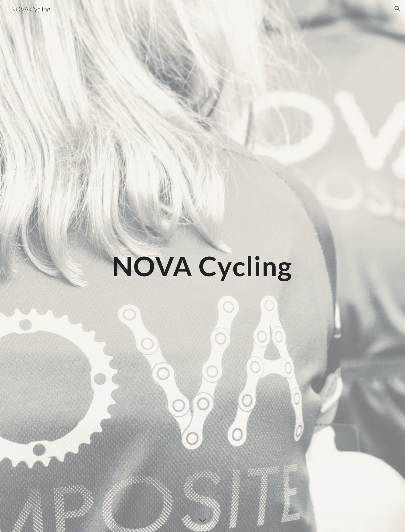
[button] (397, 9)
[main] (202, 266)
